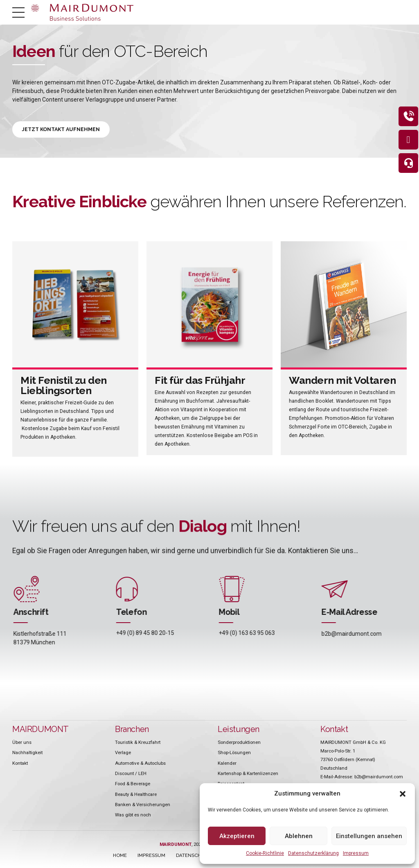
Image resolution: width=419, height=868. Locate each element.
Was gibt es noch (133, 816)
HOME (120, 856)
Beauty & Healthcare (136, 795)
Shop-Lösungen (234, 753)
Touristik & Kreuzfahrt (138, 743)
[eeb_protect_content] (406, 119)
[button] (403, 794)
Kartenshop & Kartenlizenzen (248, 774)
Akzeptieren (237, 836)
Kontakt (20, 764)
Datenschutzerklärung (313, 853)
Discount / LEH (131, 774)
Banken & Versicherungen (143, 805)
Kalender (227, 764)
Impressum (356, 853)
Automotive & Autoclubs (140, 764)
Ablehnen (299, 836)
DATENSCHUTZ (193, 856)
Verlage (123, 753)
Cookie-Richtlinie (265, 853)
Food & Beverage (133, 784)
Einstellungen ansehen (369, 836)
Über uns (22, 743)
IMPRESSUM (151, 856)
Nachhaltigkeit (27, 753)
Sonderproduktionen (239, 743)
